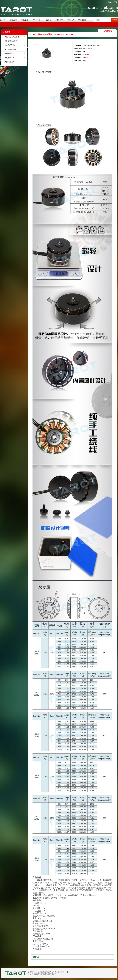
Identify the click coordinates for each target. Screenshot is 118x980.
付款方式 (71, 20)
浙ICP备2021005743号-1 (62, 972)
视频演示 (59, 20)
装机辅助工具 (9, 58)
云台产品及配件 (10, 45)
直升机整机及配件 (11, 41)
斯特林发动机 (9, 62)
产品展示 (25, 20)
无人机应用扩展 (10, 49)
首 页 (3, 20)
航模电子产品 (9, 54)
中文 (116, 2)
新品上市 (13, 20)
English (111, 2)
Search (115, 20)
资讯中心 (36, 20)
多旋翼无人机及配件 (12, 37)
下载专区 (48, 20)
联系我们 (82, 20)
